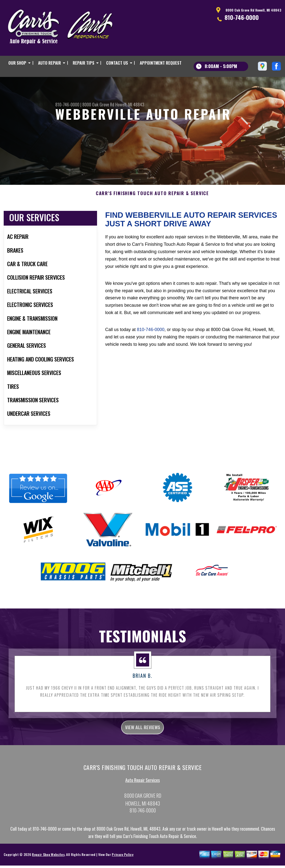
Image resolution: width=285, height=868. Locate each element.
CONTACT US (117, 63)
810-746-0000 (242, 17)
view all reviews (143, 737)
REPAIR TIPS (84, 63)
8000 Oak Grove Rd (98, 104)
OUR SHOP (17, 63)
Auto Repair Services (142, 791)
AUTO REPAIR (50, 63)
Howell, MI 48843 (130, 104)
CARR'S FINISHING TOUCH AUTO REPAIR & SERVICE (152, 202)
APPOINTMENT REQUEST (161, 63)
